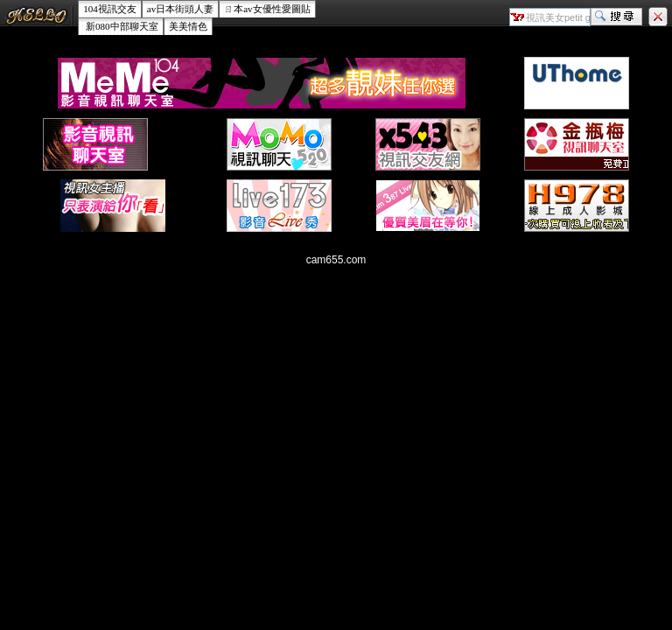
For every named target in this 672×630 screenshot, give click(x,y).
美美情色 (188, 26)
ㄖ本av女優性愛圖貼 (267, 9)
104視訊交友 (110, 9)
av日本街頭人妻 (180, 9)
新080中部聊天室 (120, 26)
